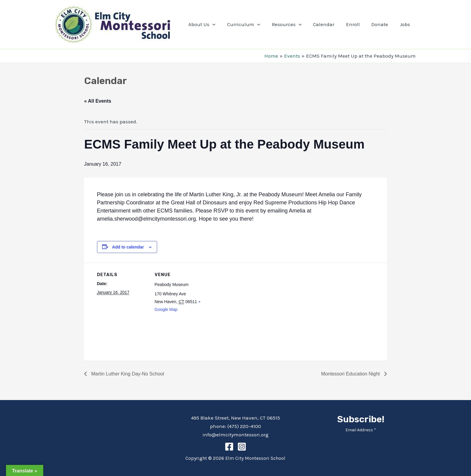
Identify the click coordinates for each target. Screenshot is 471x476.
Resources (293, 24)
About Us (211, 24)
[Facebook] (229, 447)
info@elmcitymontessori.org (235, 435)
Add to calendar (128, 247)
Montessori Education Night (351, 374)
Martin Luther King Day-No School (127, 374)
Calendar (328, 24)
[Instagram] (242, 447)
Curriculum (251, 24)
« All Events (98, 101)
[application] (221, 24)
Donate (382, 24)
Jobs (406, 24)
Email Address (361, 430)
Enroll (356, 24)
